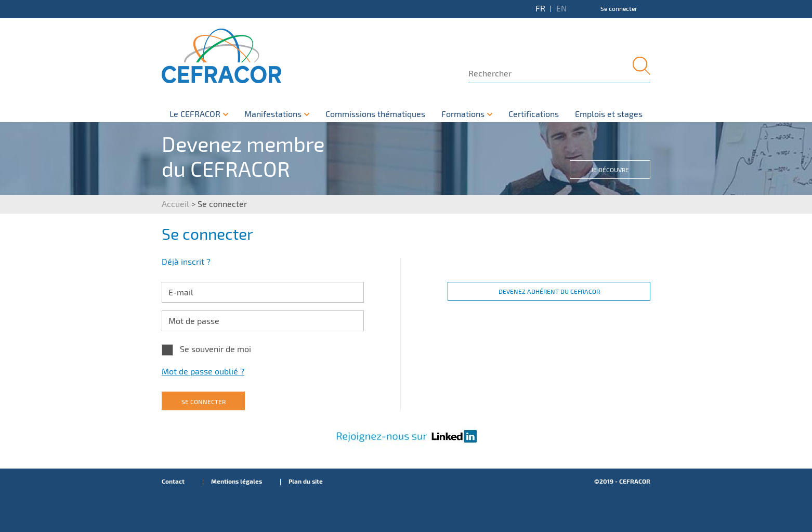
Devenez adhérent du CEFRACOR (549, 292)
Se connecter (619, 9)
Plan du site (306, 482)
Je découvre (610, 170)
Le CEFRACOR (195, 114)
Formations (463, 114)
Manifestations (273, 114)
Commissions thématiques (375, 114)
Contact (173, 482)
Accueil (175, 204)
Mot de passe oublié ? (203, 372)
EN (561, 9)
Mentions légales (237, 482)
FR (540, 9)
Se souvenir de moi (215, 349)
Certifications (534, 114)
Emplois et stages (609, 114)
